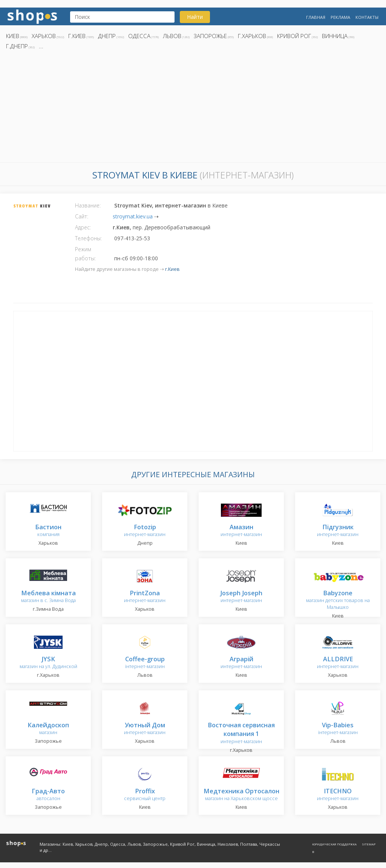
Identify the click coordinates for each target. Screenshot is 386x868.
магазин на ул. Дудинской (48, 663)
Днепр (107, 36)
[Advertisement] (193, 108)
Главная (316, 17)
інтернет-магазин (145, 663)
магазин (48, 729)
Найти (195, 17)
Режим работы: (85, 254)
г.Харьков (252, 36)
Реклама (340, 17)
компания (48, 531)
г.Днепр (17, 46)
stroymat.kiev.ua (133, 216)
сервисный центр (145, 795)
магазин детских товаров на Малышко (338, 600)
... (41, 46)
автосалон (48, 795)
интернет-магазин (145, 531)
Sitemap (369, 844)
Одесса (139, 36)
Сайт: (82, 216)
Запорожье (210, 36)
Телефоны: (88, 238)
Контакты (367, 17)
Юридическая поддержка (334, 844)
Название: (88, 205)
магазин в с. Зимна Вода (48, 597)
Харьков (44, 36)
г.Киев (77, 36)
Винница (335, 36)
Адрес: (83, 227)
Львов (172, 36)
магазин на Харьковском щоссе (241, 795)
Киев (13, 36)
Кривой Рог (294, 36)
